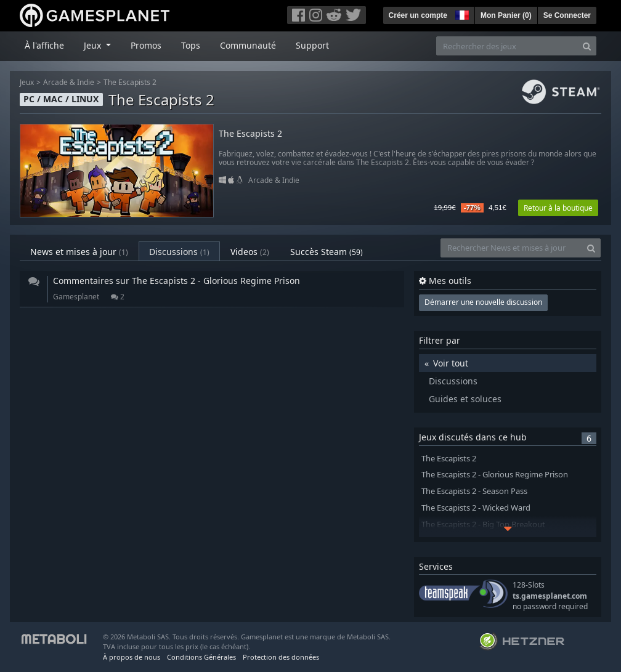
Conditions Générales (201, 657)
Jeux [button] (94, 45)
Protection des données (281, 657)
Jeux (27, 82)
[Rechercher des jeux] (507, 46)
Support (312, 45)
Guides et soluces (465, 399)
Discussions (179, 252)
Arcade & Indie (69, 82)
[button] (461, 14)
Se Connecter (567, 15)
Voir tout (451, 363)
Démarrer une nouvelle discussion (483, 302)
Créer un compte (418, 15)
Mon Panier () (506, 15)
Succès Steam (327, 252)
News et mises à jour (79, 252)
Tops (191, 45)
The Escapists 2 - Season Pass (474, 491)
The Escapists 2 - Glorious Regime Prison (495, 475)
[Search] (587, 46)
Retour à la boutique (558, 208)
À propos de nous (132, 657)
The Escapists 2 (130, 82)
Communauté (248, 45)
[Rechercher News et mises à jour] (511, 248)
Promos (146, 45)
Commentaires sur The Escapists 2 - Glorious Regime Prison (177, 281)
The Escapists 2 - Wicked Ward (476, 508)
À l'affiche (44, 45)
